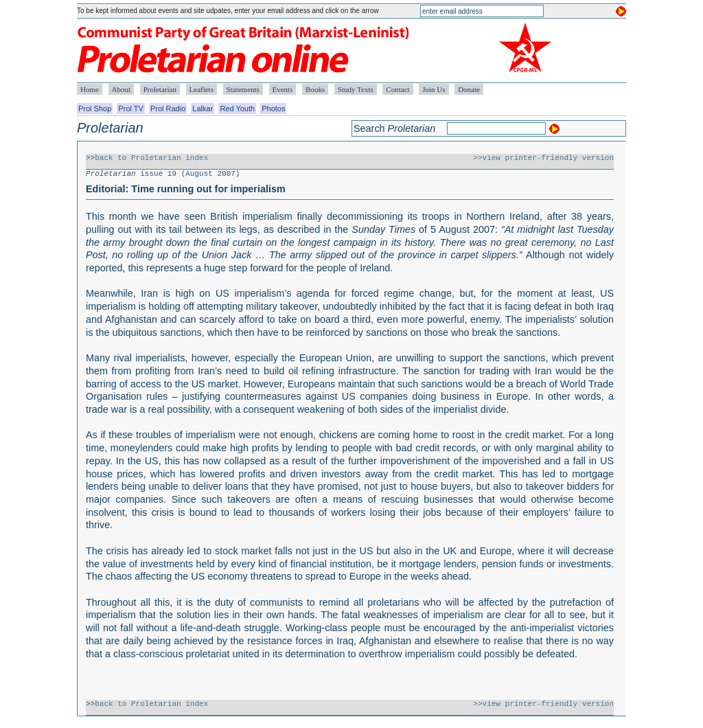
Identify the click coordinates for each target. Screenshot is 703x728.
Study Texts (356, 89)
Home (90, 89)
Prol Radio (168, 109)
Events (283, 89)
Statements (243, 89)
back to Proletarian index (151, 158)
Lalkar (203, 109)
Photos (273, 109)
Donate (469, 89)
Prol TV (130, 109)
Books (315, 89)
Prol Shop (95, 109)
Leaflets (201, 89)
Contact (397, 89)
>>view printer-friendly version (543, 158)
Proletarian (160, 89)
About (122, 89)
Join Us (434, 89)
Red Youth (237, 109)
